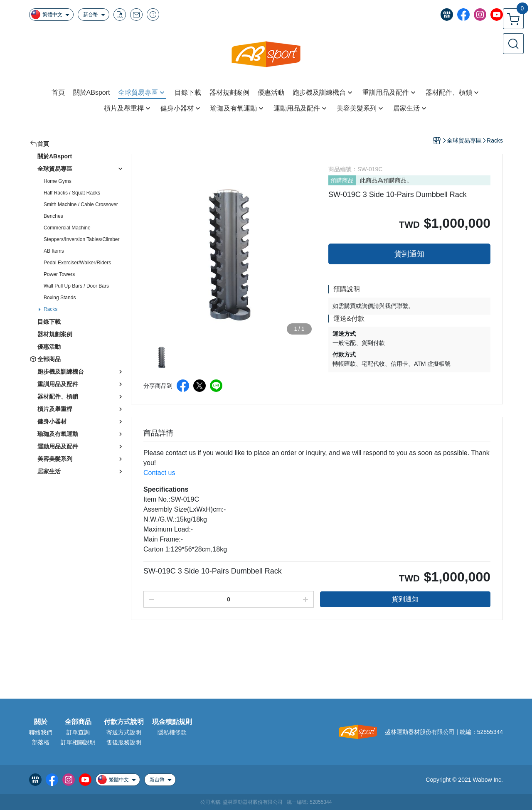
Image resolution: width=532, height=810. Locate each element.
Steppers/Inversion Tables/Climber (82, 239)
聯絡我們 (41, 732)
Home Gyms (58, 181)
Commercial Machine (67, 228)
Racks (50, 309)
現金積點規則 (172, 722)
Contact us (159, 473)
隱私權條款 (172, 732)
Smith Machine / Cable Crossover (81, 204)
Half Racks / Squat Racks (72, 193)
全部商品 (78, 722)
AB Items (54, 251)
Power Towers (59, 274)
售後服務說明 (124, 742)
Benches (53, 216)
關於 (41, 722)
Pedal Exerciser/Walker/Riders (77, 263)
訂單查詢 (78, 732)
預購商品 (342, 180)
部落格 (41, 742)
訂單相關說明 (78, 742)
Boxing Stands (60, 298)
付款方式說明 (124, 722)
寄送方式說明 (124, 732)
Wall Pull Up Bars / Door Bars (76, 286)
